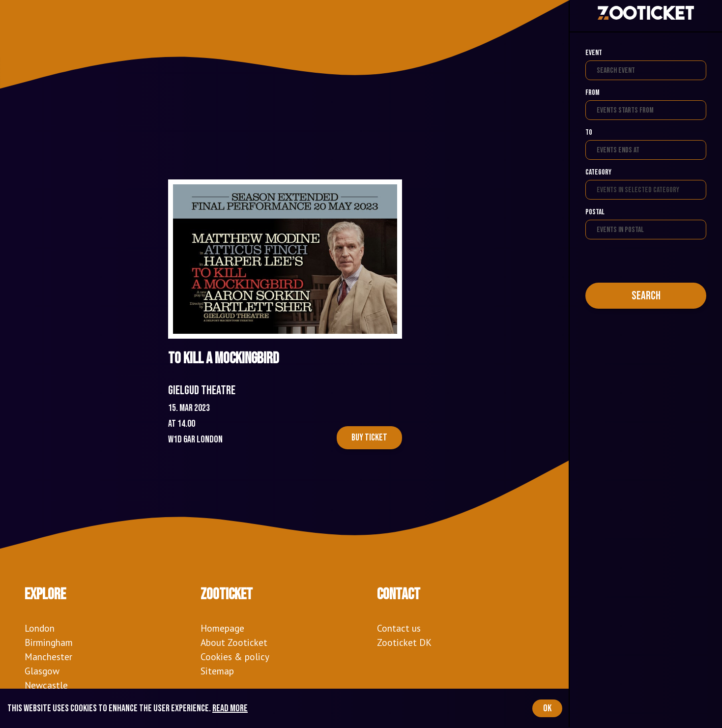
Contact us (399, 628)
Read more (230, 708)
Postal (595, 212)
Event (594, 53)
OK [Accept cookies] (547, 708)
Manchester (48, 656)
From (592, 93)
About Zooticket (234, 642)
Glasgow (42, 671)
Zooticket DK (404, 642)
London (40, 628)
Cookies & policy (235, 656)
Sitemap (217, 671)
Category (598, 172)
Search (646, 296)
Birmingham (49, 642)
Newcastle (46, 685)
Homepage (222, 628)
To (589, 132)
